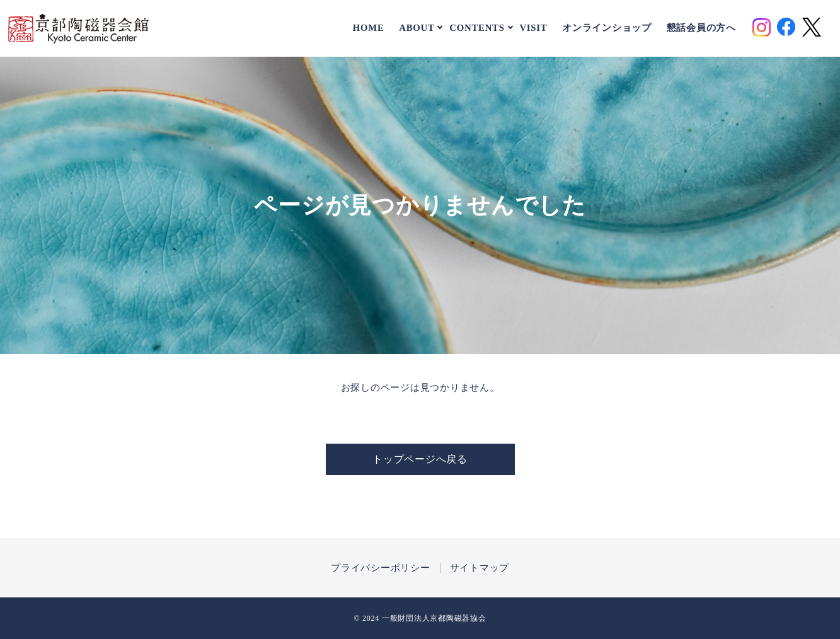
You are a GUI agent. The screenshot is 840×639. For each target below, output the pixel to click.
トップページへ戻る (420, 459)
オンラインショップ (607, 28)
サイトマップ (480, 568)
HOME (369, 28)
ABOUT (417, 28)
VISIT (533, 28)
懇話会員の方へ (701, 28)
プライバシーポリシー (381, 568)
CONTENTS (477, 28)
